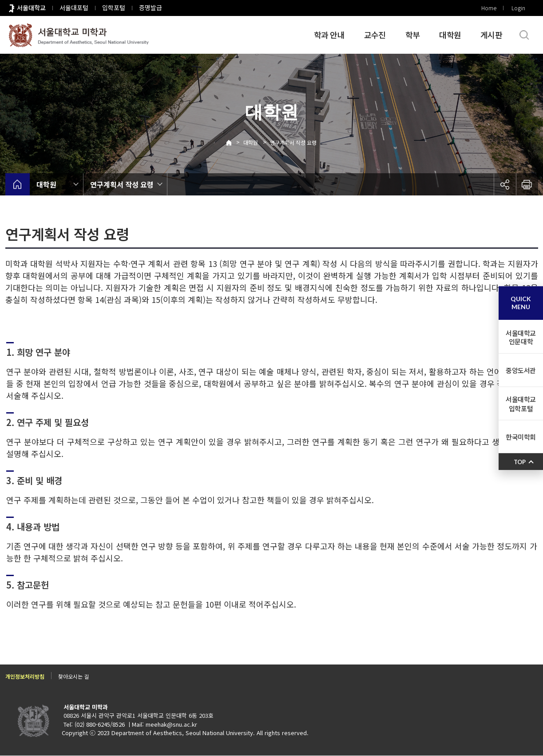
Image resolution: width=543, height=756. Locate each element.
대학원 (450, 35)
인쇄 (527, 184)
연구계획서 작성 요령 (293, 142)
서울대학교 (31, 8)
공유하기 (505, 184)
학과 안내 (329, 35)
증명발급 (151, 8)
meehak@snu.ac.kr (171, 725)
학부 (413, 35)
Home (489, 8)
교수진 (375, 35)
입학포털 (114, 8)
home (18, 184)
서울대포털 (74, 8)
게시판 (491, 35)
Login (518, 8)
